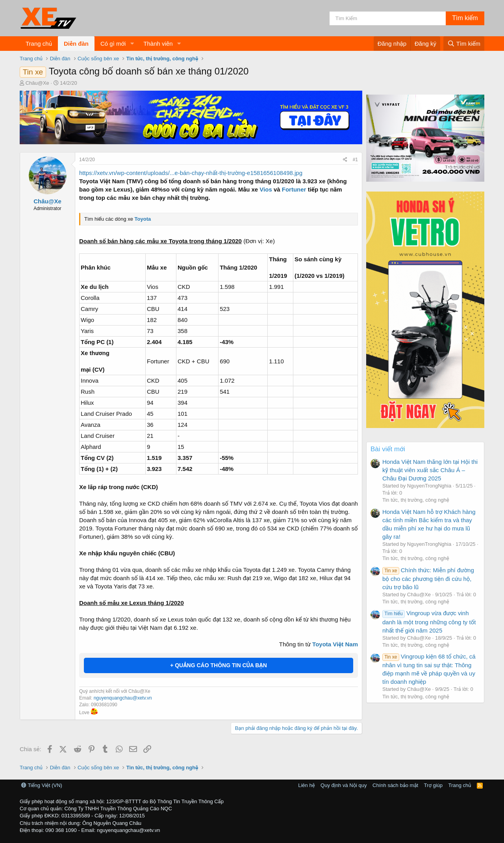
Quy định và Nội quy (344, 785)
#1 (355, 160)
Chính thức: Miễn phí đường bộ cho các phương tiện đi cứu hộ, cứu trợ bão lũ (428, 579)
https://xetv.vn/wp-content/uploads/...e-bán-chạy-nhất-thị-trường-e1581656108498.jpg (191, 173)
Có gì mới (113, 44)
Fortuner (294, 189)
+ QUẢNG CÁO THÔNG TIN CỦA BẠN (219, 665)
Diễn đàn (76, 44)
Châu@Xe (37, 83)
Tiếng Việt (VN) (42, 785)
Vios (266, 189)
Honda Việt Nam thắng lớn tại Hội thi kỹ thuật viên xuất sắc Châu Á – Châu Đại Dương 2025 (430, 470)
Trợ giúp (433, 785)
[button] (132, 44)
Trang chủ (39, 44)
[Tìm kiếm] (388, 18)
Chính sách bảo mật (395, 785)
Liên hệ (306, 785)
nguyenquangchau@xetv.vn (123, 698)
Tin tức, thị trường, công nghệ (416, 500)
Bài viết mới (388, 449)
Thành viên (158, 44)
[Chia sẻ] (345, 160)
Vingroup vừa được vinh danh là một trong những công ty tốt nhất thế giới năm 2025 (429, 622)
